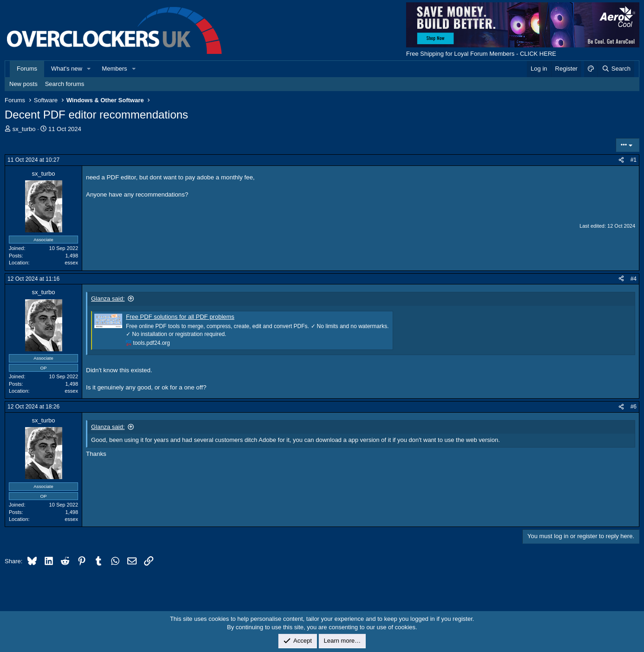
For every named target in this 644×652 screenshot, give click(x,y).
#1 (634, 160)
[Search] (616, 69)
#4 (634, 279)
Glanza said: (108, 299)
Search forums (65, 84)
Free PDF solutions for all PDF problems (180, 317)
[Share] (621, 160)
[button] (89, 69)
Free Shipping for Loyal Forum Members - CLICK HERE (481, 54)
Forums (27, 69)
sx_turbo (24, 129)
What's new (67, 69)
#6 (634, 407)
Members (114, 69)
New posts (23, 84)
